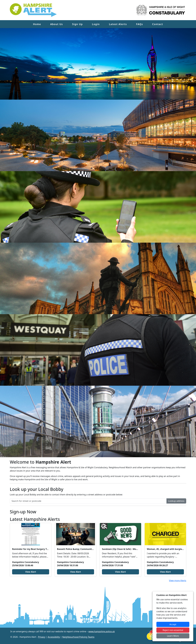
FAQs (140, 24)
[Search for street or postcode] (88, 501)
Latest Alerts (118, 24)
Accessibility (54, 637)
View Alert (31, 572)
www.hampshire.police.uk (102, 631)
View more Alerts (178, 581)
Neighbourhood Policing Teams (78, 637)
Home (37, 24)
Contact (158, 24)
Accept (173, 624)
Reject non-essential (173, 630)
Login (96, 24)
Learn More (173, 636)
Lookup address (176, 501)
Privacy (42, 637)
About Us (57, 24)
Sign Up (77, 24)
